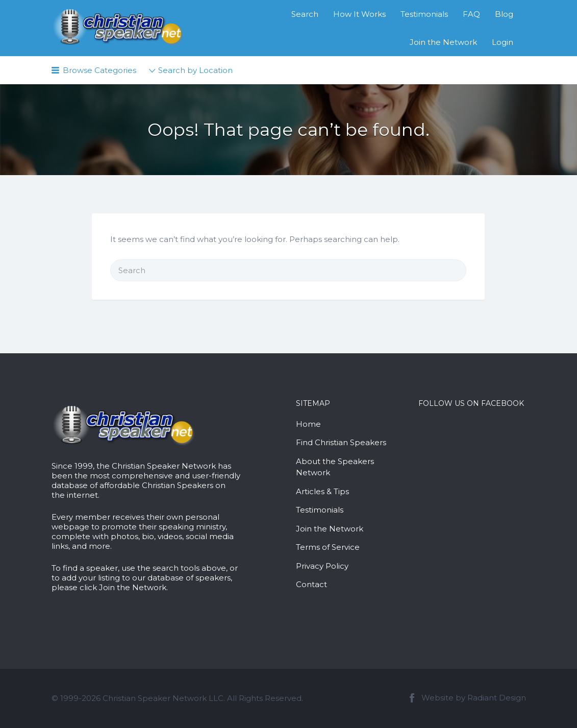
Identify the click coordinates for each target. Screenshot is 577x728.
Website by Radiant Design (474, 698)
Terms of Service (328, 547)
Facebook (412, 698)
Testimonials (424, 14)
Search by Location (195, 70)
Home (308, 424)
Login (503, 42)
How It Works (359, 14)
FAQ (471, 14)
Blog (504, 14)
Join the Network (443, 42)
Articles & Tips (322, 491)
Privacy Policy (322, 566)
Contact (311, 584)
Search (305, 14)
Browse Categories (99, 70)
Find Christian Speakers (341, 442)
